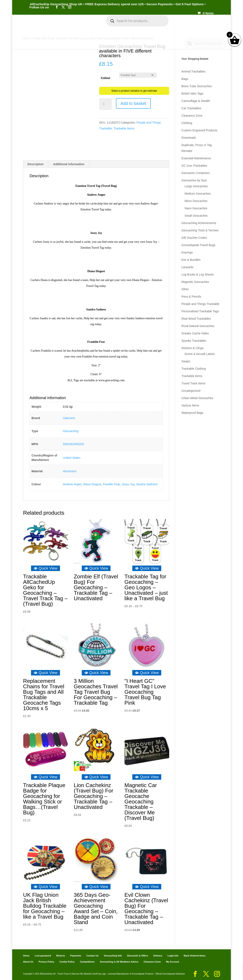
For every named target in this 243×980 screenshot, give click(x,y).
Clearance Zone (192, 116)
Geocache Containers (196, 173)
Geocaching (71, 431)
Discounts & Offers (138, 956)
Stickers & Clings (192, 348)
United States (72, 458)
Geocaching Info (119, 38)
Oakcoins (69, 418)
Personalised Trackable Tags (200, 311)
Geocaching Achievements (199, 223)
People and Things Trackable (200, 304)
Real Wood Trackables (196, 319)
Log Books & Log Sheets (198, 274)
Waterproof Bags (192, 413)
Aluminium (70, 471)
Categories (57, 25)
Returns (61, 956)
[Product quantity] (105, 104)
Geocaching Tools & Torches (200, 230)
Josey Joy (128, 484)
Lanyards (187, 267)
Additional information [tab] (69, 164)
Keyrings (187, 252)
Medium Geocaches (198, 194)
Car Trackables (191, 108)
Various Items (190, 405)
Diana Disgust (92, 484)
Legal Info (173, 956)
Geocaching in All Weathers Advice (119, 962)
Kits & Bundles (191, 260)
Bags (185, 79)
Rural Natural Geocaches (198, 326)
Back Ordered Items (195, 956)
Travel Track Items (193, 383)
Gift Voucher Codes (194, 238)
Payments (196, 25)
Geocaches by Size (194, 180)
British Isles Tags (192, 94)
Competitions (87, 962)
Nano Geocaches (196, 208)
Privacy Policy (46, 962)
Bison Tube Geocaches (197, 86)
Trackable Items (124, 128)
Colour (106, 78)
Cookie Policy (67, 962)
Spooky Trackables (194, 341)
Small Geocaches (196, 216)
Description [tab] (36, 164)
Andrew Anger (72, 484)
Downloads (189, 138)
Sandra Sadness (147, 484)
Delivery (158, 956)
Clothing (187, 123)
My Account (85, 25)
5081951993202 (73, 444)
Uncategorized (191, 391)
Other (185, 289)
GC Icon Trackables (194, 166)
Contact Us (92, 956)
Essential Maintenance (196, 158)
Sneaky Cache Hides (195, 333)
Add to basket (133, 103)
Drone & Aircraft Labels (200, 354)
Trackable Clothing (194, 369)
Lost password (43, 956)
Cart (179, 25)
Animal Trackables (193, 71)
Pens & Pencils (191, 297)
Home (38, 25)
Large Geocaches (196, 186)
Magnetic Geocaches (195, 282)
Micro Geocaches (196, 201)
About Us (28, 962)
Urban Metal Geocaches (197, 398)
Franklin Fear (111, 484)
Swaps (186, 361)
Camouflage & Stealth (196, 101)
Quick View (45, 568)
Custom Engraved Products (199, 130)
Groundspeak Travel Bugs (198, 245)
